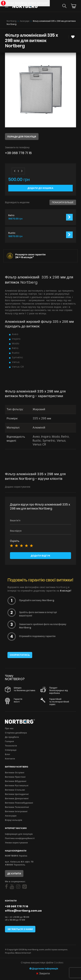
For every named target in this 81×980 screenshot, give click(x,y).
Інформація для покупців (19, 834)
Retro (11, 215)
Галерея (9, 741)
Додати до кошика (40, 188)
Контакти (10, 759)
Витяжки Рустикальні (17, 786)
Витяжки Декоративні (17, 798)
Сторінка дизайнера (16, 733)
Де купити (14, 874)
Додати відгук (40, 556)
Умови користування (16, 843)
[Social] (6, 887)
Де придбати (12, 737)
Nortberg (12, 21)
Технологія (11, 746)
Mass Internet (23, 953)
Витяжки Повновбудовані (19, 803)
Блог (8, 754)
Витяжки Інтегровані (16, 811)
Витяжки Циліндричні (17, 794)
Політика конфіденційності (20, 838)
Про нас (9, 728)
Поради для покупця (22, 137)
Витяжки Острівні (15, 773)
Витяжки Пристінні (15, 777)
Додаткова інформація (44, 969)
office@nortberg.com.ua (23, 911)
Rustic (12, 233)
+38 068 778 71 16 (18, 153)
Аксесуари (25, 21)
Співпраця (11, 750)
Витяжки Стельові (15, 790)
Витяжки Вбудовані (16, 781)
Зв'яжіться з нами (20, 929)
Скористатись (20, 655)
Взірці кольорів (14, 820)
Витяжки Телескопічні (17, 807)
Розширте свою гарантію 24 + (30, 256)
